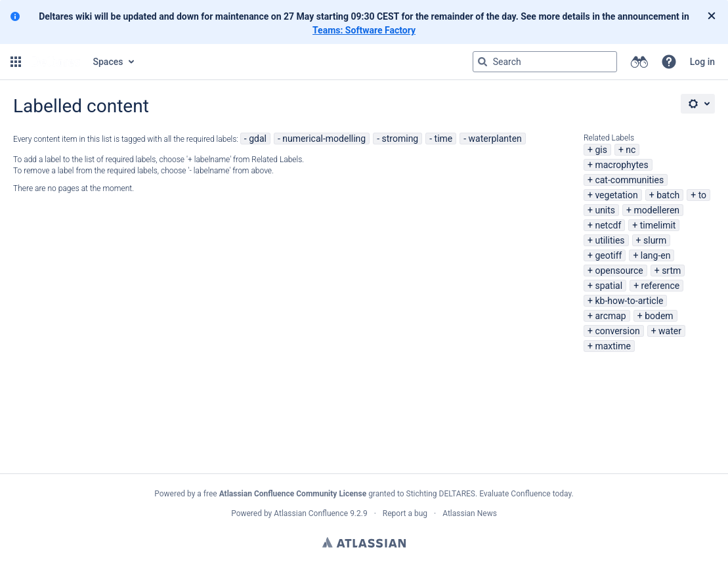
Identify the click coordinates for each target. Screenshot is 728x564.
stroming (400, 139)
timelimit (658, 225)
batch (668, 195)
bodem (659, 316)
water (670, 331)
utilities (610, 240)
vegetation (616, 195)
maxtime (613, 346)
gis (601, 150)
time (444, 139)
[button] (16, 62)
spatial (609, 286)
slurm (655, 240)
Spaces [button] (108, 62)
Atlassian (364, 542)
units (605, 210)
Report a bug (405, 513)
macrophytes (621, 165)
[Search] (482, 62)
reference (661, 286)
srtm (671, 271)
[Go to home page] (56, 62)
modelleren (657, 210)
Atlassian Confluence (311, 513)
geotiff (608, 255)
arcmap (610, 316)
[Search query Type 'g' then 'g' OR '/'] (545, 62)
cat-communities (629, 180)
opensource (619, 271)
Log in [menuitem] (702, 62)
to (702, 195)
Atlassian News (470, 513)
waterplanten (495, 139)
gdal (258, 139)
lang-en (656, 255)
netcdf (608, 225)
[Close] (712, 16)
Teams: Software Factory (364, 30)
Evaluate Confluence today (525, 494)
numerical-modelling (324, 139)
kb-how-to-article (629, 301)
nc (631, 150)
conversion (617, 331)
